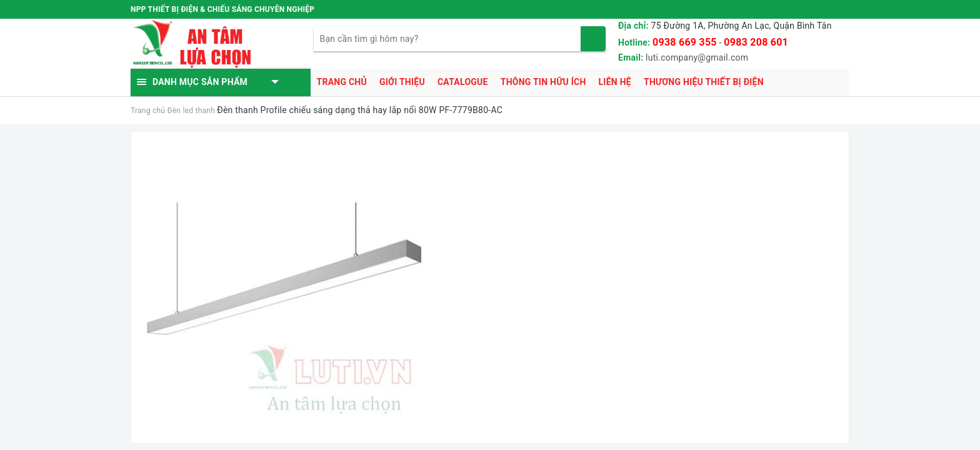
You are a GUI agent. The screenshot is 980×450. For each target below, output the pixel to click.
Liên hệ (615, 82)
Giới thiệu (402, 82)
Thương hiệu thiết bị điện (704, 82)
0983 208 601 (756, 42)
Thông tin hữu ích (543, 82)
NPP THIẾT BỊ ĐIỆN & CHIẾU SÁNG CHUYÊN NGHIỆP (222, 9)
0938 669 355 (685, 42)
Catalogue (463, 82)
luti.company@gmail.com (697, 57)
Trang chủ (342, 82)
